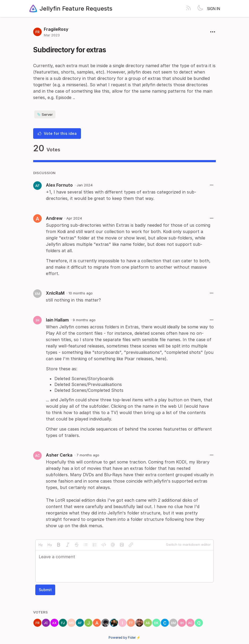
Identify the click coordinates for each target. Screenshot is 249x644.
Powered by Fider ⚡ (124, 637)
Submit (45, 590)
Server (45, 114)
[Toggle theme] (200, 8)
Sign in (214, 9)
